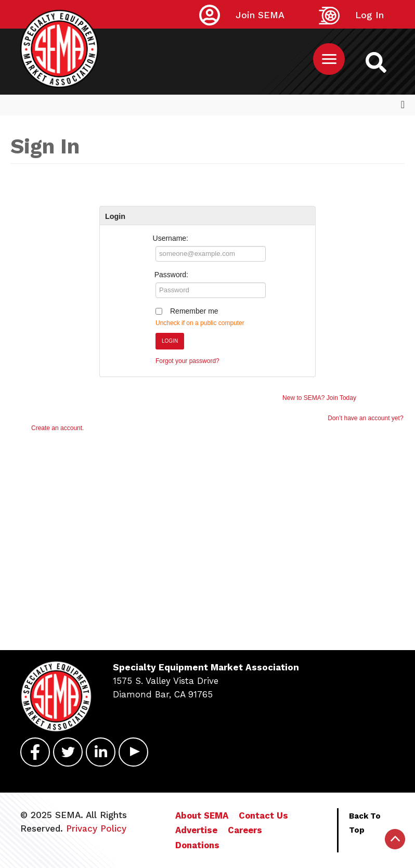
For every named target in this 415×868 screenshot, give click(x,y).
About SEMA (202, 815)
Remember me (194, 311)
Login (170, 341)
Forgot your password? (187, 361)
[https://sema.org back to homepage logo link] (376, 62)
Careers (245, 830)
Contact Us (263, 815)
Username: (171, 238)
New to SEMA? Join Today (319, 398)
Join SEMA (260, 15)
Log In (369, 15)
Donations (197, 845)
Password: (171, 275)
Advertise (196, 830)
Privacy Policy (96, 828)
